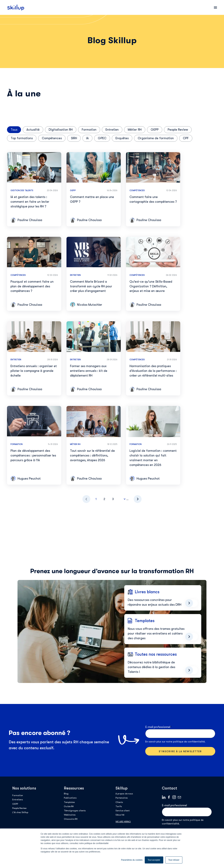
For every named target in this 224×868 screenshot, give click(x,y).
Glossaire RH (71, 819)
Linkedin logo (164, 797)
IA (87, 138)
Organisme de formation (156, 138)
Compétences (52, 138)
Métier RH (135, 130)
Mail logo (179, 797)
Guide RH (69, 806)
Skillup (122, 788)
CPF (186, 138)
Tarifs (119, 806)
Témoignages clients (75, 811)
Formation (89, 130)
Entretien (112, 130)
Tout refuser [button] (174, 860)
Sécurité (120, 815)
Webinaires (70, 815)
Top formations (22, 138)
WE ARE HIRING (123, 822)
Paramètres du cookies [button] (132, 860)
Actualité (33, 130)
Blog (66, 794)
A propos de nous (124, 794)
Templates (69, 802)
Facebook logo (169, 797)
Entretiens (18, 800)
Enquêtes (122, 138)
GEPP (155, 130)
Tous (14, 130)
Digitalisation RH (61, 130)
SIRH (74, 138)
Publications (70, 798)
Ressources (74, 788)
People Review (178, 130)
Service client (122, 811)
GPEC (102, 138)
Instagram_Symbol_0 (174, 797)
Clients (119, 802)
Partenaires (122, 798)
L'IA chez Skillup (20, 812)
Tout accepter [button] (154, 860)
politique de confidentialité (189, 742)
